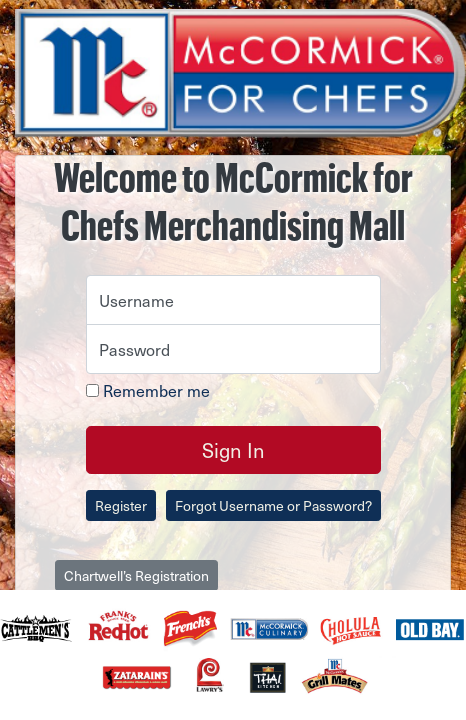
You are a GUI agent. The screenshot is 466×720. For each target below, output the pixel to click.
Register (121, 505)
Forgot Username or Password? (273, 505)
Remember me (148, 390)
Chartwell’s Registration (136, 575)
